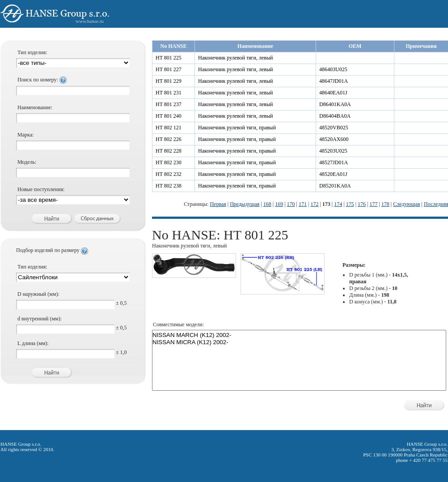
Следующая (406, 204)
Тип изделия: (32, 52)
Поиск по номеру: (42, 80)
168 (267, 204)
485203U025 (333, 151)
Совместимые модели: (178, 324)
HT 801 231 (169, 93)
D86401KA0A (335, 104)
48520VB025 (334, 128)
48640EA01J (333, 93)
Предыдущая (245, 204)
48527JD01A (334, 162)
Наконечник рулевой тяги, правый (237, 128)
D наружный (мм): (38, 294)
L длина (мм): (33, 343)
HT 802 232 (169, 174)
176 (362, 204)
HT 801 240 (169, 116)
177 (373, 204)
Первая (218, 204)
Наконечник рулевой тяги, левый (235, 58)
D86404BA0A (335, 116)
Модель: (27, 162)
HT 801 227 (169, 69)
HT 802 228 (169, 151)
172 (314, 204)
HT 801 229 (169, 81)
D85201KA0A (335, 186)
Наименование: (35, 107)
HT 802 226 (169, 139)
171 (303, 204)
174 (338, 204)
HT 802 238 (169, 186)
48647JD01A (334, 81)
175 (350, 204)
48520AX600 (334, 139)
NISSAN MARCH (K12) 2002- (299, 335)
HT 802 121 (169, 128)
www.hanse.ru (90, 21)
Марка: (25, 135)
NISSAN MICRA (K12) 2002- (299, 342)
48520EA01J (333, 174)
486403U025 (333, 69)
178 (385, 204)
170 (291, 204)
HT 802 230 (169, 162)
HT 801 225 (169, 58)
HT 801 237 (169, 104)
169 (279, 204)
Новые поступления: (41, 189)
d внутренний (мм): (40, 319)
